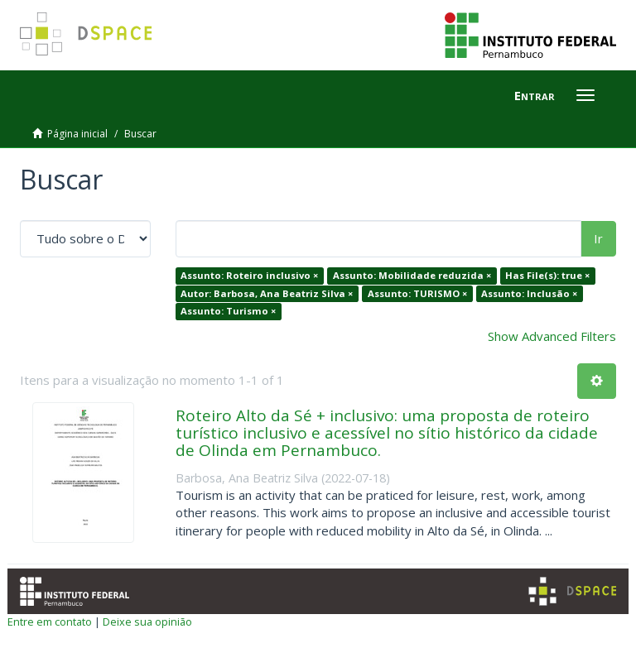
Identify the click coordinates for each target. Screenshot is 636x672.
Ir (598, 238)
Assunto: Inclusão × (529, 293)
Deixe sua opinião (147, 622)
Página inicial (77, 134)
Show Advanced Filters (552, 336)
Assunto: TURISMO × (417, 293)
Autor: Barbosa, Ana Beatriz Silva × (267, 293)
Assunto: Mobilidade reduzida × (412, 275)
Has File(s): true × (547, 275)
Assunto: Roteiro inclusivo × (249, 275)
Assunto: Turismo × (228, 311)
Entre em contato (50, 622)
